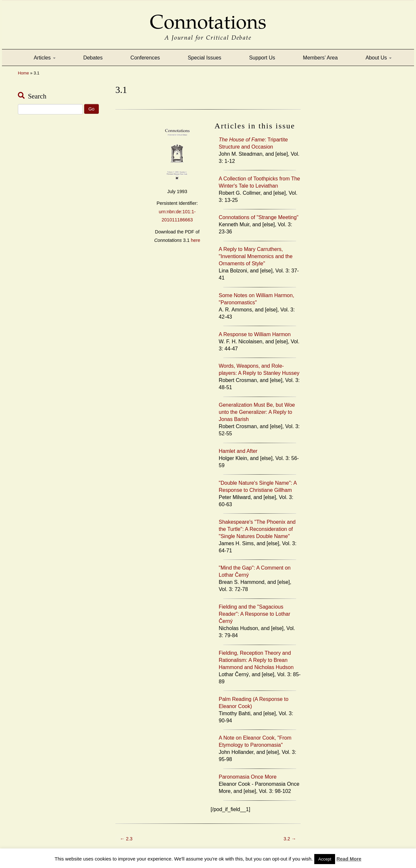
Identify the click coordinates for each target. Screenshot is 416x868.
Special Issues (205, 58)
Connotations (208, 17)
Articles (45, 58)
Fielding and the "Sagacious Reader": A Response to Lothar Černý (254, 614)
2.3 (126, 839)
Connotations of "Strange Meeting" (259, 217)
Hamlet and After (238, 451)
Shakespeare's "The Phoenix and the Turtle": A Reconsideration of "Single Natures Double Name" (257, 529)
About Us (379, 58)
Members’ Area (320, 58)
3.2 (290, 839)
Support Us (262, 58)
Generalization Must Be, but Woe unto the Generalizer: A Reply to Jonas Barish (257, 412)
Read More (349, 859)
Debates (93, 58)
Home (23, 73)
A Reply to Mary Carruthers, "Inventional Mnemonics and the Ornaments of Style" (256, 256)
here (195, 240)
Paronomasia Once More (248, 777)
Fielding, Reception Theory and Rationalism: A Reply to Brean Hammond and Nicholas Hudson (256, 660)
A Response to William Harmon (255, 334)
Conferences (145, 58)
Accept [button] (325, 859)
